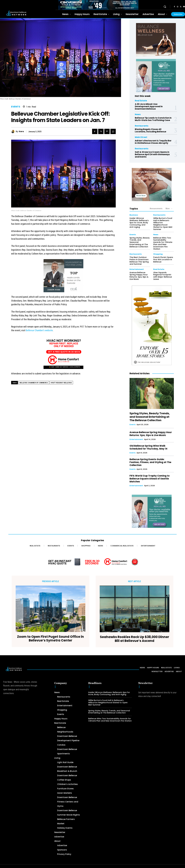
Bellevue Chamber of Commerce (34, 383)
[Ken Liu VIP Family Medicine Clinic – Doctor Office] (156, 76)
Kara (21, 131)
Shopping (158, 254)
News (138, 114)
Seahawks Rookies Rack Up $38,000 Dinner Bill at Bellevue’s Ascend (135, 639)
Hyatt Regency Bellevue (61, 383)
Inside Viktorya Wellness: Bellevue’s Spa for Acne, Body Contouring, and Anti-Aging (139, 223)
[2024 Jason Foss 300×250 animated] (63, 277)
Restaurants (142, 126)
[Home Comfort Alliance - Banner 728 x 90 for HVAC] (92, 562)
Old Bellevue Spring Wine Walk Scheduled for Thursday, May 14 (148, 447)
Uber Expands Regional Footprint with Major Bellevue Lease (163, 276)
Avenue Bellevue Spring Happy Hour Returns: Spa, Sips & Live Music (139, 276)
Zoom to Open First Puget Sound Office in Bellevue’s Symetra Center (50, 639)
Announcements (156, 209)
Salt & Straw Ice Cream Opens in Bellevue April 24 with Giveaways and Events (152, 154)
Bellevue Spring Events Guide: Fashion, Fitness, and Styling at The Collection (150, 462)
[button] (165, 7)
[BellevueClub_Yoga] (156, 40)
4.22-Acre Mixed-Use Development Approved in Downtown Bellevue (149, 106)
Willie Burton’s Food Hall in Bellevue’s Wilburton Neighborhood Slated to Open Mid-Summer (163, 224)
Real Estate (141, 101)
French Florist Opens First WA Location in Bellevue (163, 260)
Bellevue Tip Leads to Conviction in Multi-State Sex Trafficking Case (153, 119)
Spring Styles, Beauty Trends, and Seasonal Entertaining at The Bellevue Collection (150, 417)
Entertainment (137, 269)
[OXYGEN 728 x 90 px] (98, 5)
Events (16, 107)
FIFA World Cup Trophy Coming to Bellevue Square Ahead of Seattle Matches (149, 479)
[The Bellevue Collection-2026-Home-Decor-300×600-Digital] (152, 325)
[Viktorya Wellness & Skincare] (152, 185)
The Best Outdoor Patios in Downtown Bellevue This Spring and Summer (139, 261)
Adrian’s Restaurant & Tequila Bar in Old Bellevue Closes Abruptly (153, 142)
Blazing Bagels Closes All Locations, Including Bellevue (150, 130)
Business (134, 215)
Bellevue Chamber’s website (39, 330)
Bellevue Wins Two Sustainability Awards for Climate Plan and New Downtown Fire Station (163, 243)
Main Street (141, 137)
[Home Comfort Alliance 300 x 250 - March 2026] (63, 354)
